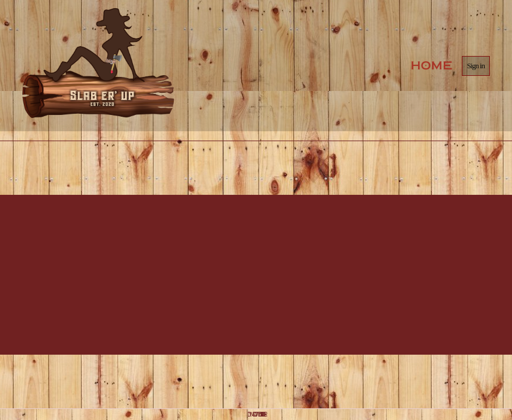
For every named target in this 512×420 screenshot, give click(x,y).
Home (432, 65)
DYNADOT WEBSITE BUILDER (256, 414)
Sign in (476, 66)
